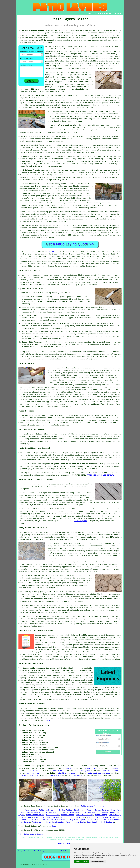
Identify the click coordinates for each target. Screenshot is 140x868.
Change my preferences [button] (97, 862)
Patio (21, 252)
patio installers (32, 264)
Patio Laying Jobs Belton (93, 806)
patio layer (82, 51)
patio (119, 35)
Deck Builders (93, 822)
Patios (46, 820)
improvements (24, 768)
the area (71, 105)
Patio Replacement (42, 817)
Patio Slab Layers (48, 810)
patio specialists (50, 635)
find (25, 708)
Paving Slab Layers (76, 820)
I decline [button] (85, 862)
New (25, 851)
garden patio (72, 56)
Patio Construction (35, 815)
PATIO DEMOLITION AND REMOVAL (100, 475)
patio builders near (83, 678)
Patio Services (58, 820)
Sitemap (20, 851)
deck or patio (81, 521)
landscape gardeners (36, 773)
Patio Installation (54, 851)
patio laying (105, 659)
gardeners (114, 768)
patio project (88, 112)
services (107, 776)
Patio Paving (34, 820)
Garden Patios (65, 810)
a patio (94, 38)
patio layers (95, 259)
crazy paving (99, 569)
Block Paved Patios (83, 810)
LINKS (95, 14)
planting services (67, 773)
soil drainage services (99, 773)
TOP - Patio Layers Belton (31, 834)
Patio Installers (71, 812)
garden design (90, 768)
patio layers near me (52, 685)
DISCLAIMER (117, 14)
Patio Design (101, 815)
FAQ (35, 851)
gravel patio (29, 219)
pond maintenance (110, 771)
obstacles (74, 103)
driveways (67, 768)
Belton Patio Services (34, 725)
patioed (90, 100)
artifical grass (82, 771)
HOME (90, 14)
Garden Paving (102, 810)
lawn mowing (78, 776)
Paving (105, 812)
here (48, 720)
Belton (51, 252)
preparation (24, 132)
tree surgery (55, 776)
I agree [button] (78, 862)
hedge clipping (34, 771)
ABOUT (102, 14)
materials (50, 84)
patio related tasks (28, 657)
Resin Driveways (66, 851)
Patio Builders (52, 815)
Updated (30, 851)
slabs (25, 43)
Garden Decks (79, 822)
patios (95, 54)
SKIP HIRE (58, 771)
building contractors (28, 776)
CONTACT (108, 14)
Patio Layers (31, 810)
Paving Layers (33, 812)
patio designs (94, 617)
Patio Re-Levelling (51, 812)
